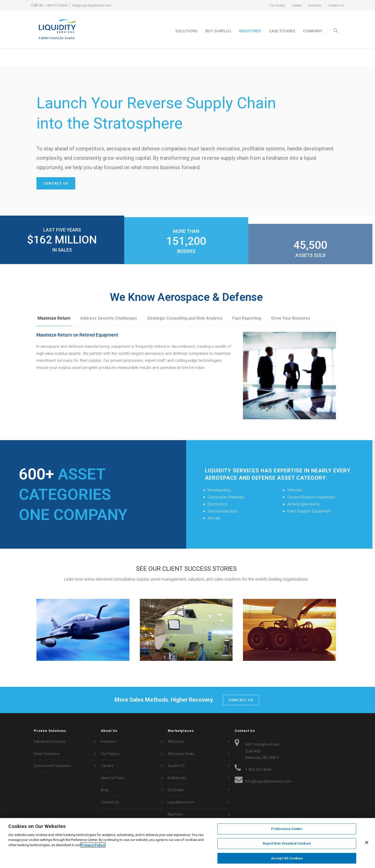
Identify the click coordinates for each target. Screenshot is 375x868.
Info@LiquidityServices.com (99, 5)
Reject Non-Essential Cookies (287, 844)
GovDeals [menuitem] (176, 772)
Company (313, 31)
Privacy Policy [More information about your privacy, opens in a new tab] (93, 845)
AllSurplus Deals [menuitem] (181, 736)
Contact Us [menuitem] (334, 5)
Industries (250, 31)
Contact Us (56, 165)
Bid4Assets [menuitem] (177, 760)
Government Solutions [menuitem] (52, 748)
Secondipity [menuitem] (177, 809)
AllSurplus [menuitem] (176, 724)
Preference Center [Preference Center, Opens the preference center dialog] (287, 830)
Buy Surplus (218, 31)
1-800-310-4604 (57, 5)
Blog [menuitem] (105, 772)
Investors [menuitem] (310, 5)
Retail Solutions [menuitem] (47, 736)
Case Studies (282, 31)
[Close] (367, 843)
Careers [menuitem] (288, 5)
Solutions (186, 31)
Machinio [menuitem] (175, 796)
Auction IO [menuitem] (176, 748)
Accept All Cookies (287, 857)
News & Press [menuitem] (112, 760)
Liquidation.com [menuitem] (181, 784)
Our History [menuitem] (265, 5)
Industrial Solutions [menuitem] (50, 724)
